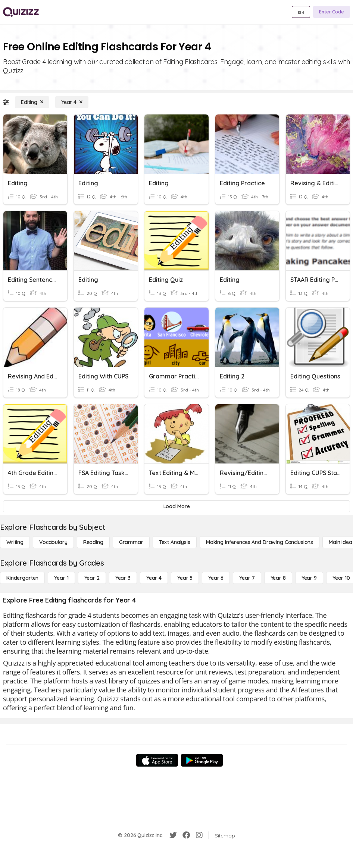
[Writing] (15, 542)
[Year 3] (123, 578)
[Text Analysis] (175, 542)
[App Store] (157, 760)
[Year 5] (185, 578)
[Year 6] (216, 578)
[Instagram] (199, 835)
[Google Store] (202, 760)
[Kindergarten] (22, 578)
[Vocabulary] (53, 542)
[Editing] (32, 102)
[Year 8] (278, 578)
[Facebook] (186, 835)
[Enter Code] (332, 12)
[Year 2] (92, 578)
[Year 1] (61, 578)
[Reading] (93, 542)
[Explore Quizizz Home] (21, 12)
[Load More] (176, 506)
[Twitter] (173, 835)
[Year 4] (72, 102)
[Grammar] (131, 542)
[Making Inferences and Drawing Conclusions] (260, 542)
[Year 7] (247, 578)
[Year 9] (309, 578)
